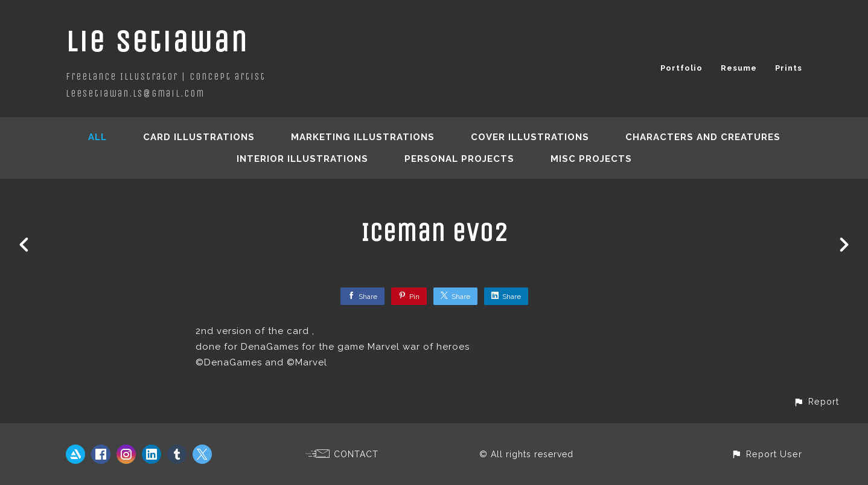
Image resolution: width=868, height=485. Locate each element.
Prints (789, 68)
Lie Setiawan (157, 41)
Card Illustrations (199, 137)
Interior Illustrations (302, 159)
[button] (816, 401)
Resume (739, 68)
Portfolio (681, 68)
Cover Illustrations (530, 137)
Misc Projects (591, 159)
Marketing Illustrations (363, 137)
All (97, 137)
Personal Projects (459, 159)
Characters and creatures (703, 137)
